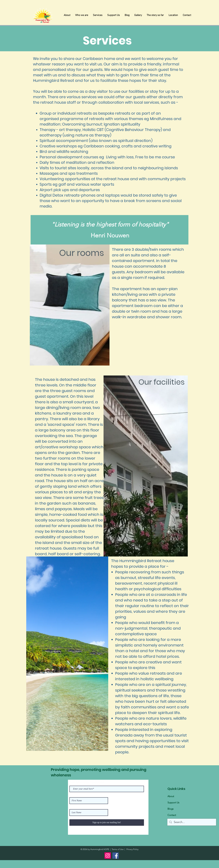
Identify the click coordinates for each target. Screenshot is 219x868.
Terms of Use (118, 849)
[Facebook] (116, 856)
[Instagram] (108, 856)
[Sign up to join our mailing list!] (107, 823)
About (171, 796)
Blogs (170, 809)
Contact (172, 815)
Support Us (173, 802)
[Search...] (192, 822)
